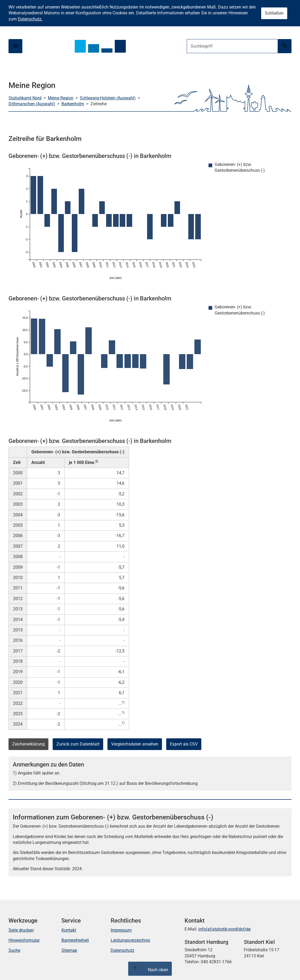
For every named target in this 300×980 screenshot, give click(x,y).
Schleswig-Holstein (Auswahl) (108, 98)
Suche (14, 950)
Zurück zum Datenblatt (78, 744)
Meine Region (61, 98)
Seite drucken (21, 930)
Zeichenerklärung (28, 744)
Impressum (121, 930)
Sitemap (69, 950)
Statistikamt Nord (25, 98)
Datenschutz (122, 950)
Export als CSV (184, 744)
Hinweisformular (24, 940)
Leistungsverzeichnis (130, 940)
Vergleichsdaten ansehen (135, 744)
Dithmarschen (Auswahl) (32, 104)
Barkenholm (73, 104)
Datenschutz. (30, 19)
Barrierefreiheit (75, 940)
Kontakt (69, 930)
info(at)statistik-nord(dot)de (224, 929)
